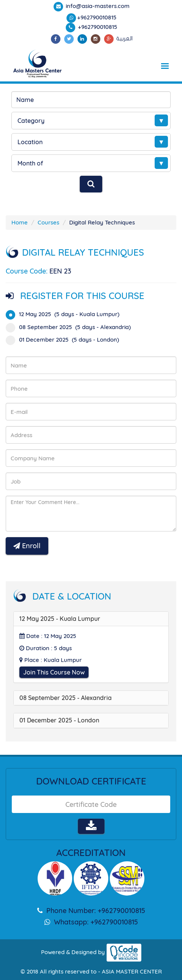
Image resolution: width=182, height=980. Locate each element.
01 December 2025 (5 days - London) (65, 340)
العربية (124, 38)
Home (20, 222)
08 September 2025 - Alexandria (66, 698)
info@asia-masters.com (97, 6)
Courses (48, 222)
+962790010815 (97, 17)
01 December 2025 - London (59, 720)
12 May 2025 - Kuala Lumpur (60, 619)
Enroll (27, 546)
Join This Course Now (54, 672)
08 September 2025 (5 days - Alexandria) (71, 327)
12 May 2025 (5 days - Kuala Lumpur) (65, 314)
